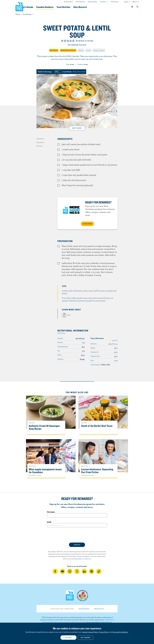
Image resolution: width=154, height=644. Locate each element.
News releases (115, 2)
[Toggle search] (138, 7)
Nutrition (40, 146)
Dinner (81, 50)
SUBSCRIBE (87, 224)
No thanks (86, 637)
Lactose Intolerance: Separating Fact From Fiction (97, 471)
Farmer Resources (80, 2)
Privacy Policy (104, 632)
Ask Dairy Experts (68, 2)
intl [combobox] (136, 2)
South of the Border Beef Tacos (97, 426)
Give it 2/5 (65, 41)
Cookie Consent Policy (90, 632)
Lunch (88, 50)
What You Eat (99, 609)
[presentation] (77, 535)
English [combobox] (126, 2)
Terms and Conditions (120, 632)
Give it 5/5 (73, 41)
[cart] (132, 7)
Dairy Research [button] (97, 7)
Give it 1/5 (62, 41)
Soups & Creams (99, 50)
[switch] (70, 72)
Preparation (40, 142)
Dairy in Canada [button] (36, 7)
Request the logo (92, 2)
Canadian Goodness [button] (57, 7)
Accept (68, 637)
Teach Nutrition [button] (78, 7)
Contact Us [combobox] (103, 2)
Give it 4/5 (71, 41)
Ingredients (40, 139)
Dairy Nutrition (84, 609)
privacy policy (77, 559)
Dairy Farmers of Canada (19, 7)
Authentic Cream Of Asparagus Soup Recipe (44, 427)
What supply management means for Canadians (45, 471)
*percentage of (100, 365)
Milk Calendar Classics (68, 50)
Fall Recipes (54, 50)
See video (77, 128)
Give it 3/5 (68, 41)
